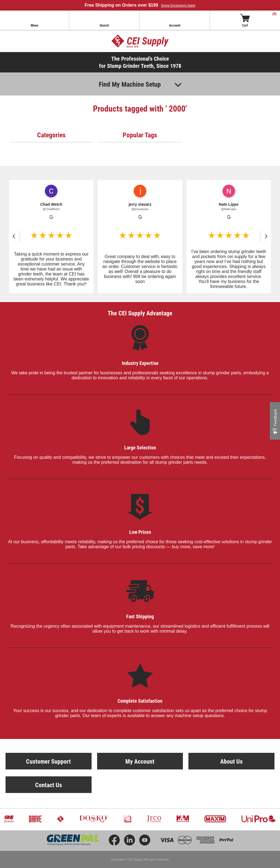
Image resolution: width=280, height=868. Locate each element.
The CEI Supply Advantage (140, 313)
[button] (51, 237)
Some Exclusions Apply (178, 6)
